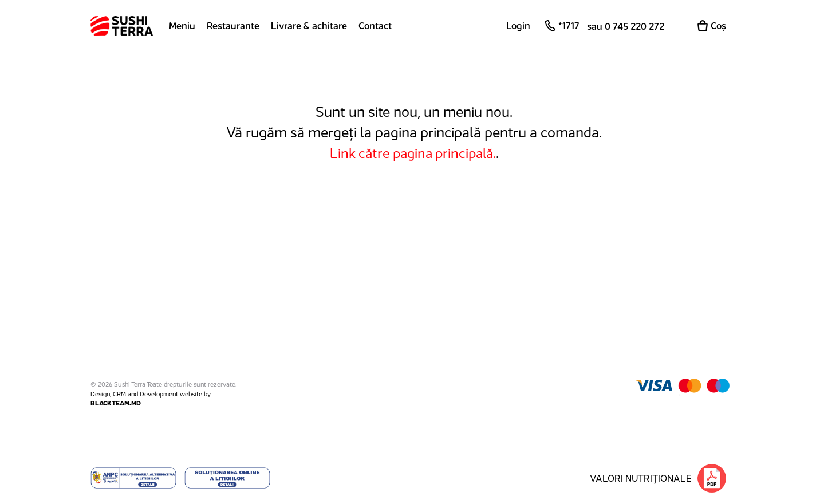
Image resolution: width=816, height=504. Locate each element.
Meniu (182, 26)
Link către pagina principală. (413, 153)
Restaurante (233, 26)
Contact (375, 26)
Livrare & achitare (309, 26)
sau (626, 26)
